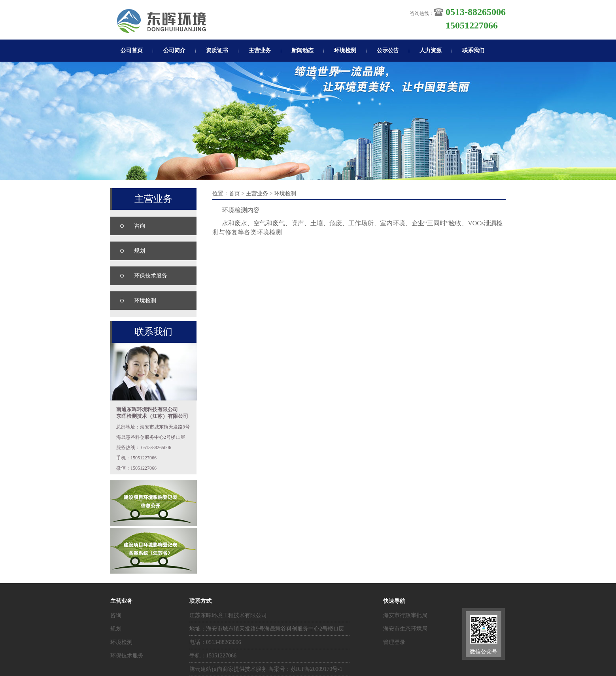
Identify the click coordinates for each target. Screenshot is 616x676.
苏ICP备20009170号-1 (317, 669)
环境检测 (345, 50)
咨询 (140, 226)
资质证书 (217, 50)
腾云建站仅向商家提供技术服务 (228, 669)
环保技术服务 (151, 276)
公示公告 (388, 50)
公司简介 (174, 50)
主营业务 (260, 50)
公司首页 (132, 50)
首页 (234, 194)
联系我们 (473, 50)
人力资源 (431, 50)
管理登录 (394, 642)
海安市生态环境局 (405, 629)
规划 (140, 251)
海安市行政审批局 (405, 615)
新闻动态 (302, 50)
